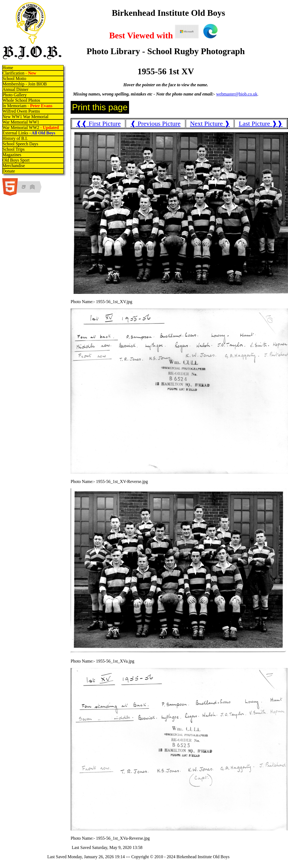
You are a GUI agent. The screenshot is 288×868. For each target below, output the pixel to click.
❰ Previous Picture (155, 124)
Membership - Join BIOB (25, 84)
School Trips (13, 149)
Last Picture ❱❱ (261, 124)
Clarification (19, 73)
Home (8, 68)
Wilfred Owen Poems (21, 111)
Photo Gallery (15, 95)
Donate (9, 171)
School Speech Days (20, 144)
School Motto (14, 79)
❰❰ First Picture (98, 124)
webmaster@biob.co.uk (237, 94)
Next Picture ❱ (210, 124)
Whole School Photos (21, 100)
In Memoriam (27, 106)
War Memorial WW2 (31, 127)
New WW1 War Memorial (25, 117)
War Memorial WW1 (21, 122)
